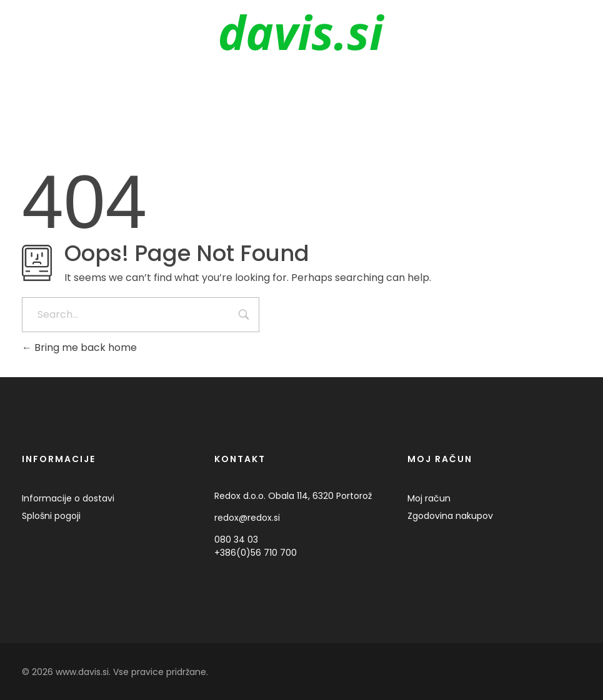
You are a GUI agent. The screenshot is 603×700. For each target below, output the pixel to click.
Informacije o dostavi (68, 498)
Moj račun (429, 498)
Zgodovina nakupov (450, 516)
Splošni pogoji (51, 516)
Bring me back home (79, 348)
